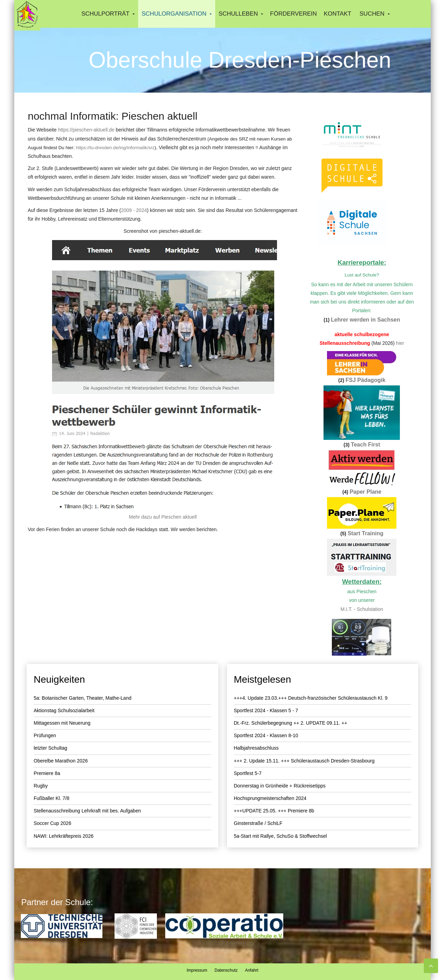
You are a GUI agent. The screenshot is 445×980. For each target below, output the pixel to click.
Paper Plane (366, 492)
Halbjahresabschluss (256, 748)
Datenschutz (226, 970)
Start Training (365, 533)
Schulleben (238, 14)
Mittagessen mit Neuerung (62, 723)
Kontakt (338, 14)
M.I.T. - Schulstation (362, 609)
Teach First (366, 445)
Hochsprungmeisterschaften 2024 (270, 798)
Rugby (41, 786)
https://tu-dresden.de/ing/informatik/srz (115, 148)
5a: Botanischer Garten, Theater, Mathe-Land (82, 698)
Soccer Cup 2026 (52, 823)
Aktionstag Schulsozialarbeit (64, 710)
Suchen (372, 14)
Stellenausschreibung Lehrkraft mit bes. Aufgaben (87, 811)
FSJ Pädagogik (366, 380)
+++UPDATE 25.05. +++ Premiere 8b (274, 811)
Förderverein (293, 14)
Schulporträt (105, 14)
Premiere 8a (47, 773)
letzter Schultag (51, 748)
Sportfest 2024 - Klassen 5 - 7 (266, 710)
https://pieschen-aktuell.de (86, 130)
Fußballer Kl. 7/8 (52, 798)
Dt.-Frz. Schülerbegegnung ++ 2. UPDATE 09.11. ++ (291, 723)
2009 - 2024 (134, 210)
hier (400, 343)
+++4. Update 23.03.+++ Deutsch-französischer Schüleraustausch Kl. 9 (311, 698)
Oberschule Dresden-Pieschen (240, 60)
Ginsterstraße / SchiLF (258, 823)
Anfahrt (252, 970)
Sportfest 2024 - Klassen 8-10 (266, 735)
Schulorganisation (174, 14)
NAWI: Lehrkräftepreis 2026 (64, 836)
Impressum (197, 970)
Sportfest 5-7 (248, 773)
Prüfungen (45, 735)
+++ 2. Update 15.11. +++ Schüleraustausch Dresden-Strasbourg (304, 761)
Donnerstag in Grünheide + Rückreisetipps (280, 786)
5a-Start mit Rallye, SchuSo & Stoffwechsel (280, 836)
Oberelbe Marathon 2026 (61, 761)
